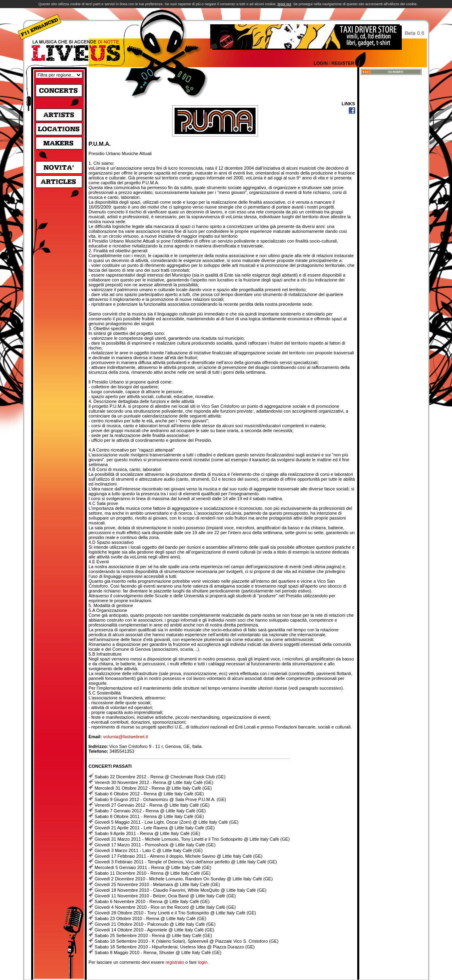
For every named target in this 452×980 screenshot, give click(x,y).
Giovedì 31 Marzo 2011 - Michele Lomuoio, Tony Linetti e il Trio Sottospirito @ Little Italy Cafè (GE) (192, 839)
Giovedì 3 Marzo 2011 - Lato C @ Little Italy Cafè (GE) (149, 850)
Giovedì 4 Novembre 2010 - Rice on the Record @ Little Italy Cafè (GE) (165, 907)
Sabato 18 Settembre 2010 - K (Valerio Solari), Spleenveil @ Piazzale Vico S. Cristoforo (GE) (187, 941)
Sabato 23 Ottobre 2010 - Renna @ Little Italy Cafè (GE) (151, 918)
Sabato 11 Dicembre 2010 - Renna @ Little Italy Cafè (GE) (153, 873)
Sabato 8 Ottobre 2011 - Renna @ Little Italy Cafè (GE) (149, 816)
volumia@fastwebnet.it (126, 737)
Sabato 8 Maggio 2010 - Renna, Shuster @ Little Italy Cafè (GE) (158, 952)
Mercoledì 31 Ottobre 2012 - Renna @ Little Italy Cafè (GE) (153, 788)
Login (321, 63)
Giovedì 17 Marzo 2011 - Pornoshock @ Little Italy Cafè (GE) (155, 845)
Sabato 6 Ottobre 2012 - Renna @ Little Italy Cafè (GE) (149, 794)
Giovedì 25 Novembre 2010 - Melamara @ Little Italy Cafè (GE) (158, 884)
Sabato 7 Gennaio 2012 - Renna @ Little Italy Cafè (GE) (150, 811)
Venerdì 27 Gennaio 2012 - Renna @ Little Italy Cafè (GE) (152, 805)
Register (343, 63)
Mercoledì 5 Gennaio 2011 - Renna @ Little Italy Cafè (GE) (153, 867)
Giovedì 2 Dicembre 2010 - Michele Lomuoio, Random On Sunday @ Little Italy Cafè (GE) (184, 879)
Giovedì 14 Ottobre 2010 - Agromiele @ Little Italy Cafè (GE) (155, 930)
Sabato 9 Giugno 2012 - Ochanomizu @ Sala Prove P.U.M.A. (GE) (161, 799)
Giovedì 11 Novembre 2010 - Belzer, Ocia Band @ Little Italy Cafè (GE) (165, 896)
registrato (175, 962)
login (203, 962)
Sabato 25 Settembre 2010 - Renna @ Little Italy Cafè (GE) (154, 935)
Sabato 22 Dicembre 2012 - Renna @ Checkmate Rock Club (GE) (160, 777)
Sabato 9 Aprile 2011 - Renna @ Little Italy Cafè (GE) (148, 833)
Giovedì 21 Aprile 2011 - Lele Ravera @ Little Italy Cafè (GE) (155, 828)
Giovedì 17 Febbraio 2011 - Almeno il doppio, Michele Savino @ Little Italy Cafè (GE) (179, 856)
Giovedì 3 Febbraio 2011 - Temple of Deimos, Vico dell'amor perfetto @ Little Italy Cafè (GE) (186, 862)
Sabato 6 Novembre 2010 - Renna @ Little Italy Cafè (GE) (152, 901)
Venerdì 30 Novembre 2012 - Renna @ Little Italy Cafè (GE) (154, 782)
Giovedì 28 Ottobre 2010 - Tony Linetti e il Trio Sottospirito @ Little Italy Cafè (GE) (176, 913)
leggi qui (284, 4)
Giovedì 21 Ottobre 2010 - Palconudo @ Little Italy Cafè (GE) (155, 924)
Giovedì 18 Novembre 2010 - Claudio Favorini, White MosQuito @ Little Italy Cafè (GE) (181, 890)
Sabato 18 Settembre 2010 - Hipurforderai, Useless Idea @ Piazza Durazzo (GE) (175, 947)
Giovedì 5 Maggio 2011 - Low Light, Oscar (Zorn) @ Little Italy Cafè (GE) (167, 822)
